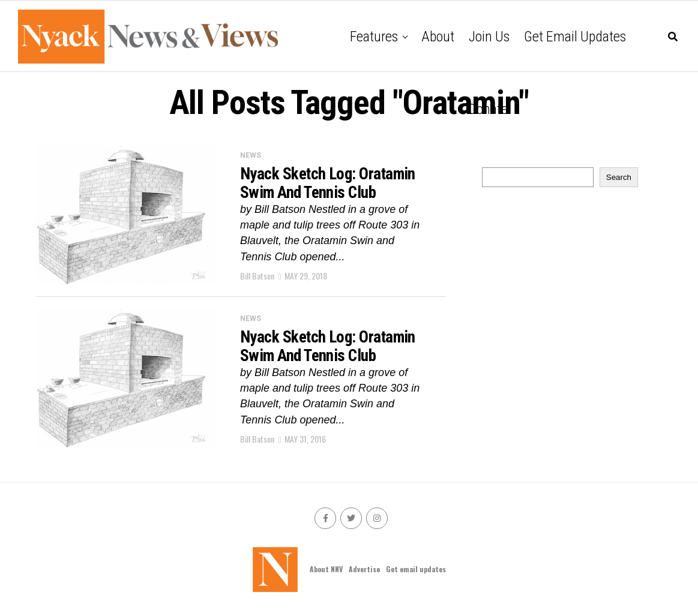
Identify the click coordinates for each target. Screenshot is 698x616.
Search (619, 177)
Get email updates (575, 37)
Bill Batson (257, 276)
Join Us (489, 37)
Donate (488, 109)
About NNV (326, 569)
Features (374, 37)
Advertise (364, 569)
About (438, 37)
